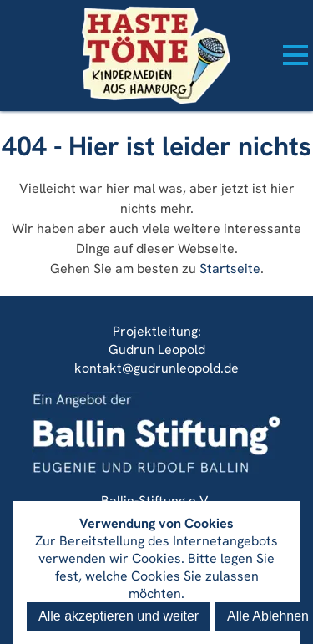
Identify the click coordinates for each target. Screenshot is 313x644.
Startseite (230, 269)
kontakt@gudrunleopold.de (156, 368)
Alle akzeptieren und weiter (119, 616)
